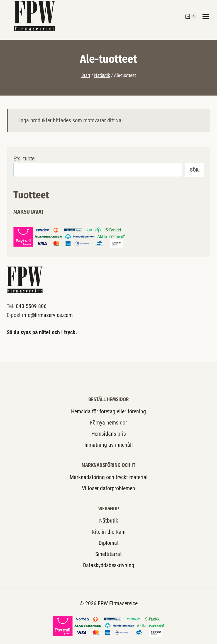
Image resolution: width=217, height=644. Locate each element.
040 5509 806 (31, 306)
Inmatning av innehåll (109, 445)
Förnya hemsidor (109, 423)
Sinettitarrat (109, 554)
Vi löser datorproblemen (109, 488)
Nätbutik (109, 521)
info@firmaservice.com (47, 315)
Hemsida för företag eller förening (109, 411)
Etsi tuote (24, 158)
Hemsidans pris (109, 434)
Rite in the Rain (109, 532)
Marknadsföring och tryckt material (109, 477)
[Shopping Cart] (191, 16)
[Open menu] (208, 17)
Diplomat (109, 543)
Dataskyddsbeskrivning (109, 565)
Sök (194, 170)
